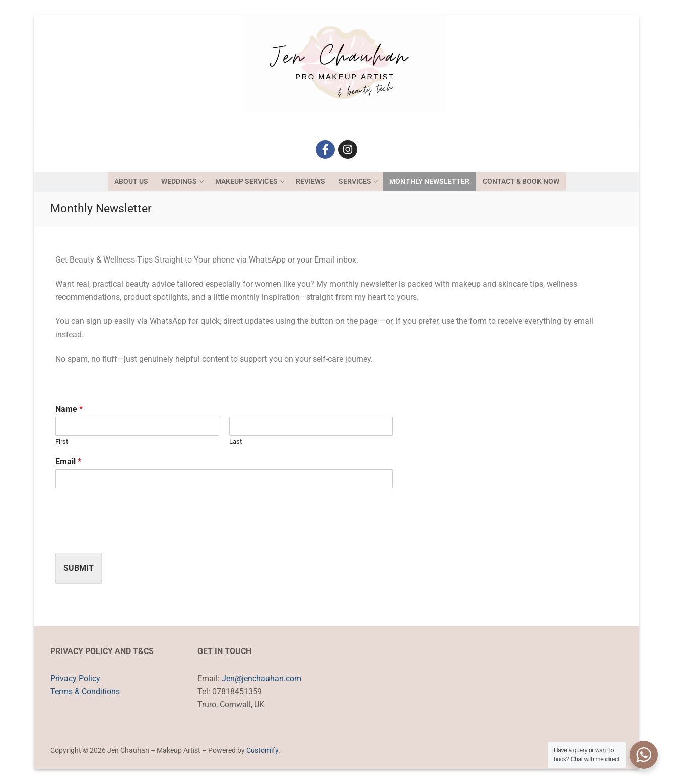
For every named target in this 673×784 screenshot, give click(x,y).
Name (69, 409)
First (62, 442)
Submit (79, 568)
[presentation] (132, 536)
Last (235, 442)
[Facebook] (325, 150)
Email (68, 461)
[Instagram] (348, 150)
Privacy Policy (75, 678)
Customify (262, 750)
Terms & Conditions (85, 692)
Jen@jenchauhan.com (261, 678)
